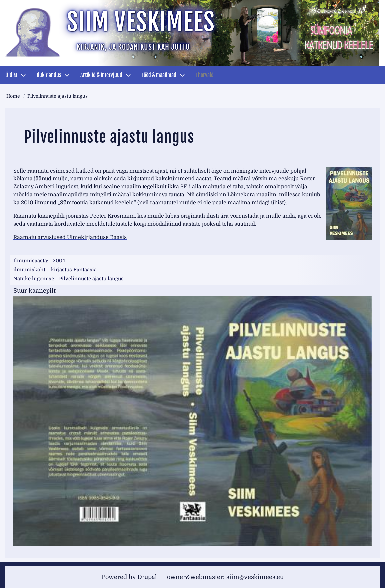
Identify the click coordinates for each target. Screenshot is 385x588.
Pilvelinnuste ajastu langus (92, 279)
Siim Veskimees (141, 22)
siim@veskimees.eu (255, 576)
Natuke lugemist (33, 279)
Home (13, 96)
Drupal (147, 576)
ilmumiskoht (29, 270)
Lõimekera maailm (252, 195)
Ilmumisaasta (30, 261)
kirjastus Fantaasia (74, 270)
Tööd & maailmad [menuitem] (159, 75)
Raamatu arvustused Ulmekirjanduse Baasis (70, 237)
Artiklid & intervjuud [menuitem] (101, 75)
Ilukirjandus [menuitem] (49, 75)
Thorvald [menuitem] (205, 75)
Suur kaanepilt (35, 290)
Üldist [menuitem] (11, 75)
